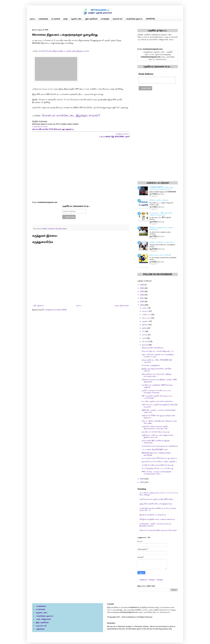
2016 (142, 302)
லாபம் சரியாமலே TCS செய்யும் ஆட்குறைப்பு (159, 458)
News (65, 229)
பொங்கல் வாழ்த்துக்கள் (151, 365)
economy (51, 229)
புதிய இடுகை (38, 305)
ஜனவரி (145, 345)
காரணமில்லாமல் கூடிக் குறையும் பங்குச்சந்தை (160, 446)
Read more (161, 194)
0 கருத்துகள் (154, 196)
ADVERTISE (150, 19)
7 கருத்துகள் (154, 251)
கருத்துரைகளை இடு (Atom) (56, 310)
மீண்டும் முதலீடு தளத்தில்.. (159, 200)
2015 (142, 305)
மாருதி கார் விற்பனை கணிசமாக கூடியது (157, 465)
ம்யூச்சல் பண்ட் (76, 19)
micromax (58, 229)
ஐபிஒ (65, 19)
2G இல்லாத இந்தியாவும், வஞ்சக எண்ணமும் (161, 228)
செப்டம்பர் (147, 318)
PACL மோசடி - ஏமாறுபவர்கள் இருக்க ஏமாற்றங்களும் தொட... (156, 473)
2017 (142, 298)
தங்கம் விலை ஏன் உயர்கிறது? (160, 255)
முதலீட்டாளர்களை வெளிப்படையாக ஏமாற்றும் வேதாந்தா (156, 391)
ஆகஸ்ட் (146, 321)
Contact (160, 580)
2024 (142, 285)
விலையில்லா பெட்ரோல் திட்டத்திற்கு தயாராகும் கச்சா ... (156, 375)
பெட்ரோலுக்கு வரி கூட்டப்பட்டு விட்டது (157, 468)
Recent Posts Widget (143, 268)
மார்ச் (145, 338)
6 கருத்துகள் (154, 223)
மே (144, 331)
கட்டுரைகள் (56, 19)
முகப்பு (32, 19)
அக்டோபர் (147, 315)
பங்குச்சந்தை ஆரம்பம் (134, 19)
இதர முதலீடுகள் (91, 19)
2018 (142, 295)
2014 (142, 479)
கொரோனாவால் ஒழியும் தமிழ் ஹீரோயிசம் (156, 499)
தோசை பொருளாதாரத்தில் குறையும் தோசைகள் (158, 530)
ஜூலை (145, 325)
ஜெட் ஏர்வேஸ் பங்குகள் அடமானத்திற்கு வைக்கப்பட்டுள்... (157, 356)
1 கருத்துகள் (153, 209)
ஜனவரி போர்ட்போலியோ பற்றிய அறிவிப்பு (159, 462)
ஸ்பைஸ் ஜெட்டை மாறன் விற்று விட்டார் (158, 351)
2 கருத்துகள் (154, 238)
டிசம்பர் (145, 308)
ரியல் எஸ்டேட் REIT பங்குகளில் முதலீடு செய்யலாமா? (161, 214)
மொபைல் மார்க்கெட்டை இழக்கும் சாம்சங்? (71, 115)
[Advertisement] (81, 169)
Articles (45, 229)
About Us (143, 580)
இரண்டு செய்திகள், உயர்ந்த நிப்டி (162, 242)
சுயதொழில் (105, 19)
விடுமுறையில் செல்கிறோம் (153, 348)
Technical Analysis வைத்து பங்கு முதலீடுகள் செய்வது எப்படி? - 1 (161, 188)
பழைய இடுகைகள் (121, 305)
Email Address (146, 74)
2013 (142, 482)
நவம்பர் (146, 311)
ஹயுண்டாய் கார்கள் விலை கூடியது (155, 432)
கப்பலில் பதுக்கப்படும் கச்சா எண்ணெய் (157, 401)
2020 (142, 288)
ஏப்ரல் (145, 335)
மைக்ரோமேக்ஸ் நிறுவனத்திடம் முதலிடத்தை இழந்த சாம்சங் (64, 51)
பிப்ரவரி (146, 341)
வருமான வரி (118, 19)
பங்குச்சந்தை (43, 19)
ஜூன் (145, 328)
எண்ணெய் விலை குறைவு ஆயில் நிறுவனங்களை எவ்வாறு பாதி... (155, 427)
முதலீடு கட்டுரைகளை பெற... (76, 206)
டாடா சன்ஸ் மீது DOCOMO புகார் (155, 449)
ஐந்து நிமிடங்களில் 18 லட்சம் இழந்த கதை (156, 504)
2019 (142, 291)
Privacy (152, 580)
